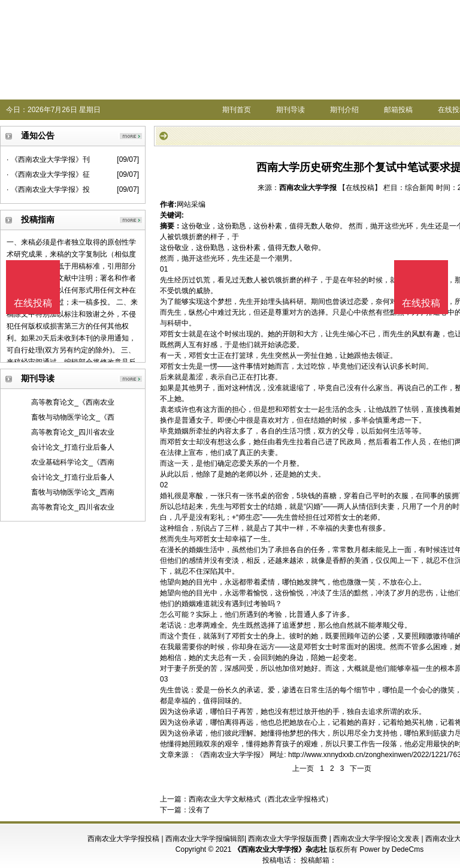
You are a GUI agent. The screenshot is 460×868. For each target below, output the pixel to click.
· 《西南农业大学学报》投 (48, 189)
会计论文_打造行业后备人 (73, 447)
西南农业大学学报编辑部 (205, 839)
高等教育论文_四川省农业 (73, 432)
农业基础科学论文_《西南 (73, 462)
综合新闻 (419, 188)
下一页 (361, 768)
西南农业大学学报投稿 (123, 839)
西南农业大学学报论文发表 (376, 839)
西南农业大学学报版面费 (287, 839)
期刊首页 (237, 110)
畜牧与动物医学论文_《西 (73, 417)
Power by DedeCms (391, 849)
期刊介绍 (344, 110)
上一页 (303, 768)
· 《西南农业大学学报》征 (48, 174)
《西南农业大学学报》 (232, 755)
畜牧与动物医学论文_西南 (73, 492)
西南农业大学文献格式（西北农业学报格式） (261, 799)
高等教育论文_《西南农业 (73, 402)
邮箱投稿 (398, 110)
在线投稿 (421, 303)
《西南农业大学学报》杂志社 (280, 849)
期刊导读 (290, 110)
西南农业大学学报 (308, 188)
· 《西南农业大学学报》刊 (48, 159)
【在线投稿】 (360, 188)
